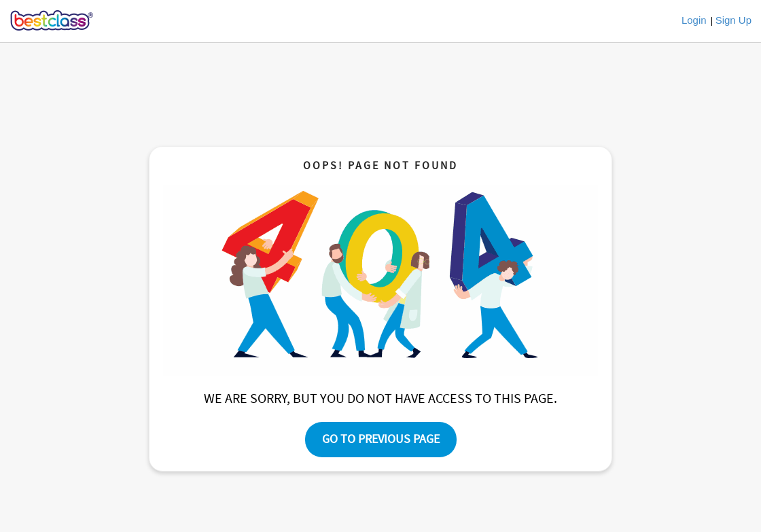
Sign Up (733, 20)
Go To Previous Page (381, 439)
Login (694, 20)
